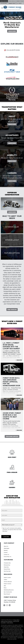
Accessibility (3, 623)
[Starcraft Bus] (12, 71)
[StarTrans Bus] (12, 78)
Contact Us (6, 555)
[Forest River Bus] (4, 1)
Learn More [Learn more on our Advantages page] (12, 149)
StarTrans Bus (7, 571)
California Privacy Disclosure (7, 621)
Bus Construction (8, 592)
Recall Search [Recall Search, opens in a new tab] (7, 594)
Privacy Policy (16, 620)
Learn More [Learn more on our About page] (12, 131)
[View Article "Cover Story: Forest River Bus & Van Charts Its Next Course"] (12, 404)
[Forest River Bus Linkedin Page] (10, 605)
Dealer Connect (7, 584)
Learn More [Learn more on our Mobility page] (12, 167)
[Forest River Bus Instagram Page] (7, 605)
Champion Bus (7, 563)
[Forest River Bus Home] (12, 8)
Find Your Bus (12, 309)
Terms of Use (16, 621)
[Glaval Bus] (12, 64)
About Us (6, 546)
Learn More (12, 212)
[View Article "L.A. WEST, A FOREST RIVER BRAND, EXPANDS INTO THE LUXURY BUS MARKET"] (12, 334)
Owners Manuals (8, 582)
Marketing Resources (9, 590)
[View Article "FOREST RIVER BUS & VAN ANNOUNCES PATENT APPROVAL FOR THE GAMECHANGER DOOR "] (12, 369)
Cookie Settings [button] (10, 623)
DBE (5, 586)
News (5, 588)
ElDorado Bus (7, 565)
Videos (5, 580)
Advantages (7, 548)
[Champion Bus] (12, 50)
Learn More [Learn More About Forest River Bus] (12, 31)
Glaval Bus (6, 567)
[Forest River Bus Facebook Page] (4, 605)
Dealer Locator (7, 577)
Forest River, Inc (8, 557)
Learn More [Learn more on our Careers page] (12, 187)
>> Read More (19, 360)
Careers (6, 552)
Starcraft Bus (7, 569)
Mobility (6, 550)
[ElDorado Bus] (12, 57)
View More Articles (12, 436)
